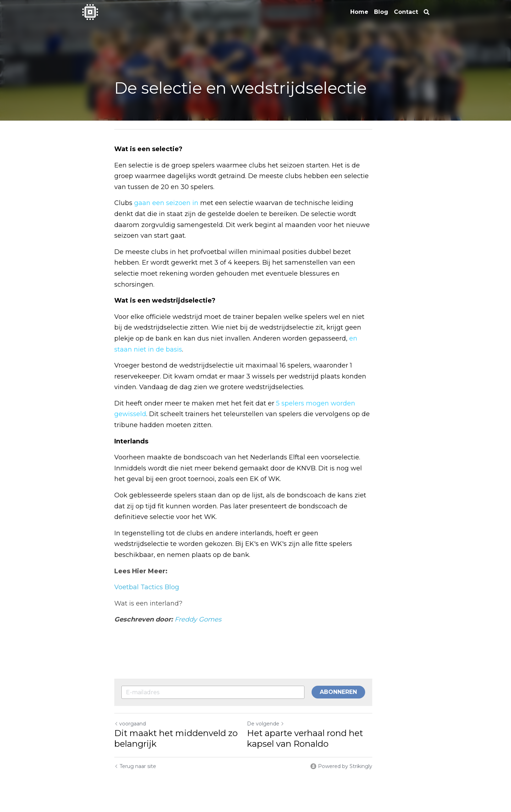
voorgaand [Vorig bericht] (130, 691)
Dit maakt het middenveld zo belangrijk (176, 706)
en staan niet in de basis (347, 317)
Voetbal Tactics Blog (147, 554)
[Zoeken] (427, 12)
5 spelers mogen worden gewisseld (333, 371)
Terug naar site (135, 734)
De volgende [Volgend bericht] (278, 691)
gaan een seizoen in (166, 203)
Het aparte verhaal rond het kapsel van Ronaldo (317, 706)
